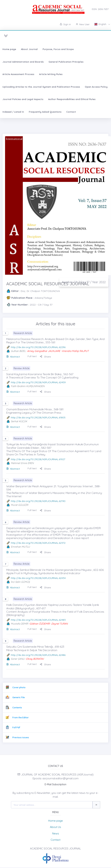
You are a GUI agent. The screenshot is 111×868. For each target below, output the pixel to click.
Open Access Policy (96, 87)
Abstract (13, 357)
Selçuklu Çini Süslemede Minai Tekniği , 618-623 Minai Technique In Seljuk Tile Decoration (35, 648)
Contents (17, 708)
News (56, 833)
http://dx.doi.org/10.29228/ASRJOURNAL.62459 (38, 382)
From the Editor (21, 718)
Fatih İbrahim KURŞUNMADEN (28, 386)
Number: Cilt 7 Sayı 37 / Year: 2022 (84, 282)
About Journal (29, 49)
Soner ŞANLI (18, 659)
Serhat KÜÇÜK (19, 421)
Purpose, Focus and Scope (58, 49)
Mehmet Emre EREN (22, 463)
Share (45, 357)
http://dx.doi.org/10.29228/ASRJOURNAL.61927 (38, 459)
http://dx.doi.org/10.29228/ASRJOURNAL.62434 (38, 578)
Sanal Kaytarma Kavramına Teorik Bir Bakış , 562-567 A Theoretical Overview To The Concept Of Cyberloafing (42, 376)
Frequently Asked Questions (45, 112)
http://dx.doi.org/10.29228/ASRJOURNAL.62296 (38, 347)
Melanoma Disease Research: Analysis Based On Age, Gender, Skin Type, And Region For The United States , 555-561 (55, 341)
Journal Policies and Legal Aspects (23, 99)
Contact (71, 112)
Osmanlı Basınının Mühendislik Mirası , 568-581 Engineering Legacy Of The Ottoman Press (35, 411)
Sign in (65, 24)
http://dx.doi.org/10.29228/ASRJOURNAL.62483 (38, 620)
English (101, 24)
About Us (55, 827)
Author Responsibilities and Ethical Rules (72, 99)
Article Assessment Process (18, 74)
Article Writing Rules (51, 74)
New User (83, 24)
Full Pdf (16, 727)
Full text (32, 356)
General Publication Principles (66, 62)
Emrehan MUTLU (20, 547)
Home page (9, 49)
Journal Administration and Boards (23, 62)
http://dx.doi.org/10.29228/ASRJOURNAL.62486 (38, 655)
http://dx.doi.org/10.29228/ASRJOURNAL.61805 (38, 417)
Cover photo (19, 687)
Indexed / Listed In (13, 112)
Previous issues (21, 737)
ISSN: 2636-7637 (100, 9)
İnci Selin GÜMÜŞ (20, 582)
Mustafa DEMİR (19, 624)
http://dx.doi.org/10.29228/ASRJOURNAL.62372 (38, 543)
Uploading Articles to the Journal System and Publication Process (41, 87)
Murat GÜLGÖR (19, 505)
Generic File (19, 697)
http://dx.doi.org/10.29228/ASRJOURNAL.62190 (38, 501)
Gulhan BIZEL (18, 351)
